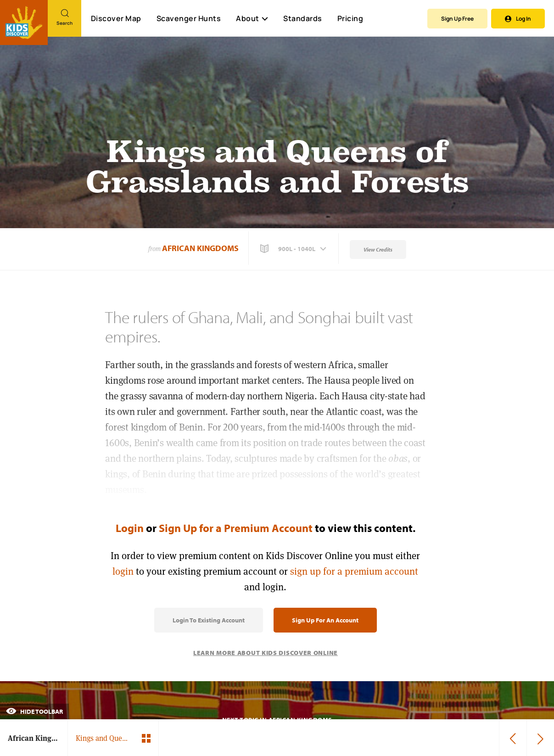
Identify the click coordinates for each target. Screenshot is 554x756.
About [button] (252, 18)
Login (130, 528)
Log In (518, 19)
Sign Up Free (457, 19)
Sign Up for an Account (325, 620)
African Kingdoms (200, 248)
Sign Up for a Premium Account (236, 528)
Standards (303, 18)
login (123, 571)
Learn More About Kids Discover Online (266, 653)
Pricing (350, 18)
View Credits (378, 249)
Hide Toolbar (34, 711)
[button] (294, 249)
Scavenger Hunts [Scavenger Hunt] (188, 19)
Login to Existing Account (209, 620)
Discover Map (116, 18)
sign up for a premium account (354, 571)
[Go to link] (24, 22)
